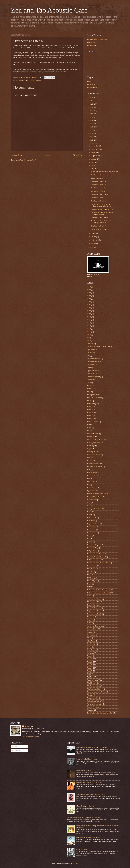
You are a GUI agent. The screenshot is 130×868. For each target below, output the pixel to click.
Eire (89, 479)
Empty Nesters (92, 488)
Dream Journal (92, 473)
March (94, 237)
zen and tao (29, 726)
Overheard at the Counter (100, 175)
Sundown (91, 653)
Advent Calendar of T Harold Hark (99, 347)
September (95, 156)
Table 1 (27, 81)
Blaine (89, 401)
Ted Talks (90, 677)
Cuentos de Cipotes (94, 455)
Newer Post (16, 155)
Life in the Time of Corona (96, 557)
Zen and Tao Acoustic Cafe (49, 10)
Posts (14, 747)
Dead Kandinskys (93, 464)
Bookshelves (92, 84)
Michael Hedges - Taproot (85, 806)
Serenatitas (91, 635)
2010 (92, 247)
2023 (92, 104)
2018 (92, 120)
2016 (92, 127)
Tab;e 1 (90, 656)
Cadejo (90, 425)
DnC (89, 470)
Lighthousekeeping (94, 560)
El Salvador (91, 482)
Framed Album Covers (95, 497)
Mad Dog (90, 572)
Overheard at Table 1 (98, 188)
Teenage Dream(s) (94, 680)
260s (89, 335)
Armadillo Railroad (94, 377)
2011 (92, 143)
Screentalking (92, 629)
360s (89, 341)
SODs (89, 647)
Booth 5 (90, 419)
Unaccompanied (93, 698)
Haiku (89, 512)
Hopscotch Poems (93, 524)
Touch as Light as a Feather (97, 692)
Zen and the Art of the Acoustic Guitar (100, 713)
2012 (92, 140)
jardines (90, 542)
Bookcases (91, 404)
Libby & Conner (93, 551)
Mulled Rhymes (93, 581)
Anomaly (90, 368)
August (94, 159)
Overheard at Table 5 (98, 191)
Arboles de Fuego (93, 374)
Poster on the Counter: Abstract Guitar (89, 782)
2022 (92, 107)
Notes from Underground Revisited (99, 593)
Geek (89, 506)
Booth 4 (90, 416)
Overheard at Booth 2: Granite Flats (88, 837)
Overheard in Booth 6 (84, 771)
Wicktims (90, 710)
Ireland (90, 536)
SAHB (89, 623)
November (95, 149)
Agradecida (91, 350)
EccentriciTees (92, 476)
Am (88, 356)
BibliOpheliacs (92, 395)
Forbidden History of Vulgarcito (98, 494)
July (93, 162)
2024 (92, 101)
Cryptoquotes (92, 452)
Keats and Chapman (94, 545)
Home (47, 155)
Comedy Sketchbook (94, 443)
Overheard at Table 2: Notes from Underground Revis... (102, 222)
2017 (92, 124)
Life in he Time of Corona (96, 554)
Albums (90, 353)
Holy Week (91, 521)
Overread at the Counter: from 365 (103, 209)
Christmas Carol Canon (95, 440)
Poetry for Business (94, 608)
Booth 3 (90, 413)
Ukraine (90, 695)
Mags (89, 575)
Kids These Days (93, 548)
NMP (89, 587)
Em (88, 485)
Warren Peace (92, 707)
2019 (92, 117)
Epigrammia (91, 491)
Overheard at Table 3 (94, 599)
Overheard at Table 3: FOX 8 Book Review (91, 794)
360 (89, 338)
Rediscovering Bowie (94, 614)
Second (90, 632)
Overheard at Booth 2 (98, 185)
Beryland (90, 389)
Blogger (75, 863)
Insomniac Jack (93, 533)
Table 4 (33, 81)
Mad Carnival (92, 569)
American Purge (93, 365)
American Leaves (93, 362)
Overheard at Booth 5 (98, 181)
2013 (92, 137)
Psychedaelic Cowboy (95, 611)
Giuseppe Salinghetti (94, 509)
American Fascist (93, 359)
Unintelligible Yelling (94, 701)
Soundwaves (92, 650)
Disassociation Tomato (95, 467)
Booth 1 (90, 407)
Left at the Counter (97, 178)
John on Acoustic (82, 849)
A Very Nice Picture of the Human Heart (104, 172)
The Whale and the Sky (95, 689)
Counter (90, 446)
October (94, 153)
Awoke (90, 383)
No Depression (92, 45)
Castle (90, 428)
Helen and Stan (93, 518)
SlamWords (91, 641)
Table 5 (39, 81)
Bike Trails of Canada (95, 398)
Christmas (91, 437)
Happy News (92, 42)
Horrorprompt (92, 527)
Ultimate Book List (93, 87)
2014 (92, 133)
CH (88, 431)
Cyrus (89, 458)
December (95, 146)
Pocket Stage (92, 605)
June (93, 166)
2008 (89, 287)
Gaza (89, 503)
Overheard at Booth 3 (98, 226)
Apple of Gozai (92, 371)
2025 (92, 98)
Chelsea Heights (93, 434)
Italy (89, 539)
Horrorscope (92, 530)
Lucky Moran (92, 566)
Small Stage (91, 644)
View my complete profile (31, 737)
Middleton (91, 578)
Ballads (90, 386)
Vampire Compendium (95, 704)
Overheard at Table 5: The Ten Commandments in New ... (101, 205)
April (93, 233)
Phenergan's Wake (94, 602)
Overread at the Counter (99, 229)
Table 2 (90, 662)
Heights (90, 515)
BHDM (90, 392)
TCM (89, 674)
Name (89, 584)
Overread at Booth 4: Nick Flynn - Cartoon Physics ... (102, 213)
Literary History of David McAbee (98, 563)
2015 (92, 130)
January (94, 243)
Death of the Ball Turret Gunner (87, 759)
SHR (89, 638)
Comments (16, 751)
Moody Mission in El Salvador (97, 39)
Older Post (78, 155)
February (95, 240)
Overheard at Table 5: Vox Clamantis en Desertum (84, 818)
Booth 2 (21, 81)
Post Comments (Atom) (28, 160)
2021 (92, 111)
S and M (90, 620)
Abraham (90, 344)
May (93, 169)
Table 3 (90, 665)
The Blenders (92, 683)
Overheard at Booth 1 (98, 201)
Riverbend (91, 617)
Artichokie (91, 380)
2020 (92, 114)
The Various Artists (94, 686)
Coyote (90, 449)
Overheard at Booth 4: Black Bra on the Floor (92, 747)
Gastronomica (92, 500)
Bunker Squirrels (93, 422)
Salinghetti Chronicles (95, 626)
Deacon (90, 461)
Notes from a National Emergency (99, 590)
